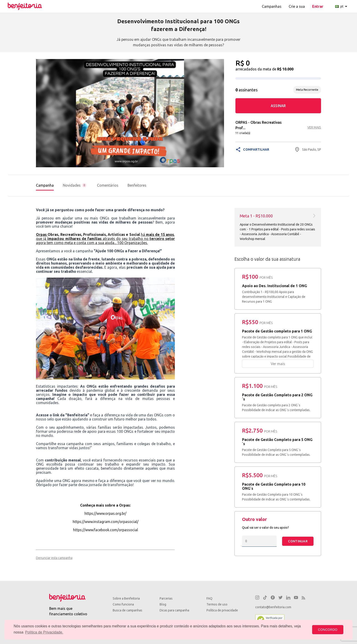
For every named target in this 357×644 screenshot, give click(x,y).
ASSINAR (278, 106)
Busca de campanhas (127, 610)
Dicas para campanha (174, 610)
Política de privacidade (222, 610)
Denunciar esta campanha (54, 558)
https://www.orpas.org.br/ (105, 513)
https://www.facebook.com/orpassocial (106, 530)
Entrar (318, 6)
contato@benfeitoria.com (273, 607)
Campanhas (272, 6)
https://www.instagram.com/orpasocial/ (106, 522)
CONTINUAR (298, 541)
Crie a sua (297, 6)
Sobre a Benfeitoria (126, 598)
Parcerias (166, 598)
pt (342, 6)
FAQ (209, 598)
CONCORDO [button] (328, 630)
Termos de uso (217, 604)
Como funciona (123, 604)
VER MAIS (314, 127)
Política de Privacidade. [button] (44, 632)
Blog (163, 604)
